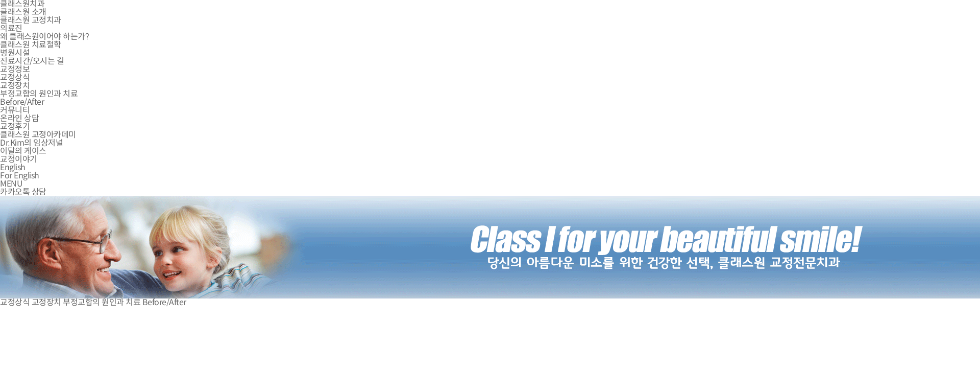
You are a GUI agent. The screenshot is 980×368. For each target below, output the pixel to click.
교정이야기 (19, 159)
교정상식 (15, 77)
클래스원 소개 (23, 12)
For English (20, 176)
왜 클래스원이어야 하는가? (44, 37)
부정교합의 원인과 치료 (39, 94)
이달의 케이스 (23, 151)
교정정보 (15, 69)
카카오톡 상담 (23, 192)
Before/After (22, 102)
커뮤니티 (15, 110)
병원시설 (15, 53)
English (13, 167)
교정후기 (15, 126)
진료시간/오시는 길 (32, 61)
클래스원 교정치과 (31, 20)
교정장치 (15, 86)
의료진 (11, 28)
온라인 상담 (19, 118)
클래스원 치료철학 (31, 45)
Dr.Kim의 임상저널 (31, 143)
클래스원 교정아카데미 (38, 135)
